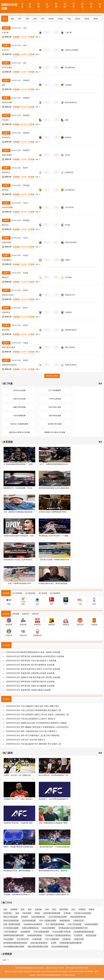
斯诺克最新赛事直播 (78, 917)
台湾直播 (67, 913)
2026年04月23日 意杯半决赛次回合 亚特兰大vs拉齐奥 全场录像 (33, 669)
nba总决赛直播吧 (48, 928)
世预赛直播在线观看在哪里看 (71, 943)
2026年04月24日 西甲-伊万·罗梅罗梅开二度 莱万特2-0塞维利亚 (33, 736)
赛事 (74, 5)
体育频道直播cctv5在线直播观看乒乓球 (73, 928)
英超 (30, 909)
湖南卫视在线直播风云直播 (38, 947)
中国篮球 (82, 909)
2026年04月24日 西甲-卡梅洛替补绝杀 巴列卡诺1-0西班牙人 (32, 731)
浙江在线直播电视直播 (60, 947)
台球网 (53, 943)
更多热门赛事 (52, 376)
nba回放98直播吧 (91, 924)
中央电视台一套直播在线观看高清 (58, 935)
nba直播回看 (25, 932)
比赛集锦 (14, 909)
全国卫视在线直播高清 (39, 943)
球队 (82, 5)
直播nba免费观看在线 (30, 928)
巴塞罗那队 (8, 913)
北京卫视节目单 (23, 939)
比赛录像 (38, 909)
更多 (100, 383)
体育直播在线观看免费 (52, 913)
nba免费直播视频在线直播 (84, 932)
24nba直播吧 (8, 939)
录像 (39, 5)
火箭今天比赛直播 (74, 924)
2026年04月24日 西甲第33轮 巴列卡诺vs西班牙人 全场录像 (31, 661)
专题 (100, 5)
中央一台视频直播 (52, 939)
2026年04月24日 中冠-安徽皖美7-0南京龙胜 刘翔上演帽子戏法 (33, 706)
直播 (30, 5)
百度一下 (6, 960)
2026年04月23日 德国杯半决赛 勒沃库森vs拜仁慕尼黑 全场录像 (33, 677)
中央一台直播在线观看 (48, 921)
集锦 (47, 5)
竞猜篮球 (24, 917)
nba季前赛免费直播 (34, 935)
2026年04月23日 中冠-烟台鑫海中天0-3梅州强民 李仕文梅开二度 (33, 744)
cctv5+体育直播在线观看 (58, 917)
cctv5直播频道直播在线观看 (14, 947)
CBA (73, 909)
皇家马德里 (64, 909)
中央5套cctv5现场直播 (82, 913)
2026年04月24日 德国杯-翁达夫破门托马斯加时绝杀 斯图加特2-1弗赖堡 (36, 723)
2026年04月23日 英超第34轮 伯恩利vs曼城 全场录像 (28, 690)
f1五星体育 (78, 935)
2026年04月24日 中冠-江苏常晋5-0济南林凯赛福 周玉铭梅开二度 (33, 710)
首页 (22, 5)
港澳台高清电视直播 (11, 921)
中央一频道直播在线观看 (55, 924)
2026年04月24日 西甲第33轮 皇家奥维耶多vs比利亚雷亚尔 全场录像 (35, 656)
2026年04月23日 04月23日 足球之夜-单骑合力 (26, 740)
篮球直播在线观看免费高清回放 (15, 943)
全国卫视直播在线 (38, 917)
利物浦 (37, 913)
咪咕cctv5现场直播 (10, 917)
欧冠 (54, 909)
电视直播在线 (65, 921)
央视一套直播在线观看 (12, 924)
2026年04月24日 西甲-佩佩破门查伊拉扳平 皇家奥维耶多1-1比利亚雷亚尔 (37, 727)
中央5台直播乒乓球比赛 (61, 932)
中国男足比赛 (78, 921)
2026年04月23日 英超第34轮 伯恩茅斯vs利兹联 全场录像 (30, 673)
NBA (47, 909)
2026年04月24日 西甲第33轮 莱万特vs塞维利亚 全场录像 (30, 665)
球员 (91, 5)
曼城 (17, 913)
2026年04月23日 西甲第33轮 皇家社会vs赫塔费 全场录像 (30, 686)
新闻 (65, 5)
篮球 (23, 909)
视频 (56, 5)
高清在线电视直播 (29, 921)
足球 (5, 909)
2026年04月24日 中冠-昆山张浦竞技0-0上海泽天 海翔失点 (31, 719)
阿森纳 (92, 909)
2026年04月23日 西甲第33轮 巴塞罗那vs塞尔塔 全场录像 (30, 682)
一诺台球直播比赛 (10, 932)
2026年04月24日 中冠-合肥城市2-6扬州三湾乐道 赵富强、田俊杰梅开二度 (37, 715)
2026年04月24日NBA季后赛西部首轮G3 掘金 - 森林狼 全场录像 (33, 652)
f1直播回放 (66, 939)
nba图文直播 (79, 939)
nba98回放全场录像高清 (33, 924)
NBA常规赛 (27, 913)
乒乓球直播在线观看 (11, 928)
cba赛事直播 (37, 939)
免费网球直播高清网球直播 (13, 935)
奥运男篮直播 (91, 935)
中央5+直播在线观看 (41, 932)
